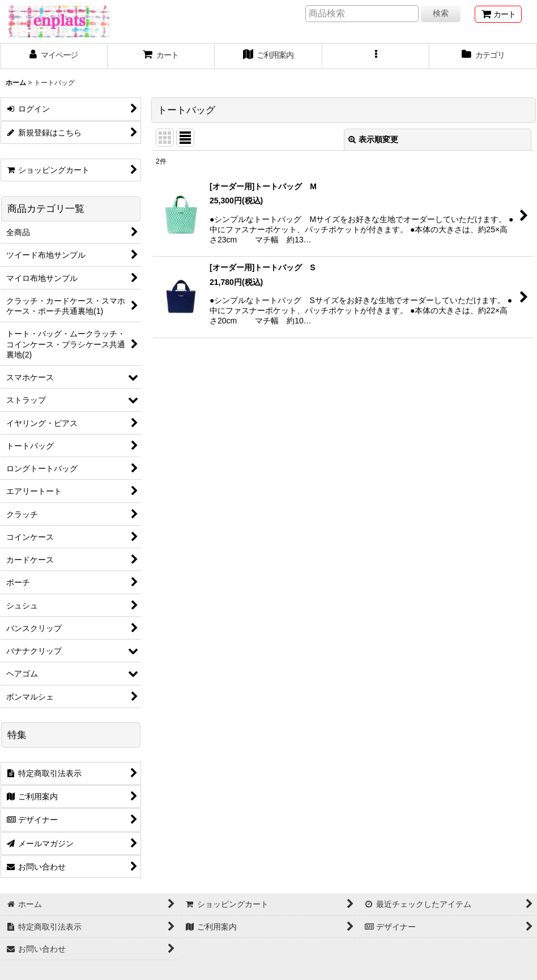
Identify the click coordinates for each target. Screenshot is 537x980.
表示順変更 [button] (373, 139)
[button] (376, 56)
